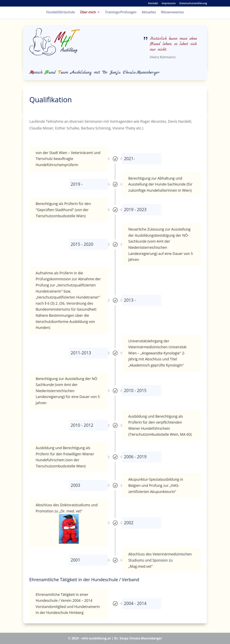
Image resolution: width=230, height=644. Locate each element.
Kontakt (153, 3)
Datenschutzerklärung (193, 3)
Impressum (169, 3)
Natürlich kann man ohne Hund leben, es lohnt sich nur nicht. (173, 44)
